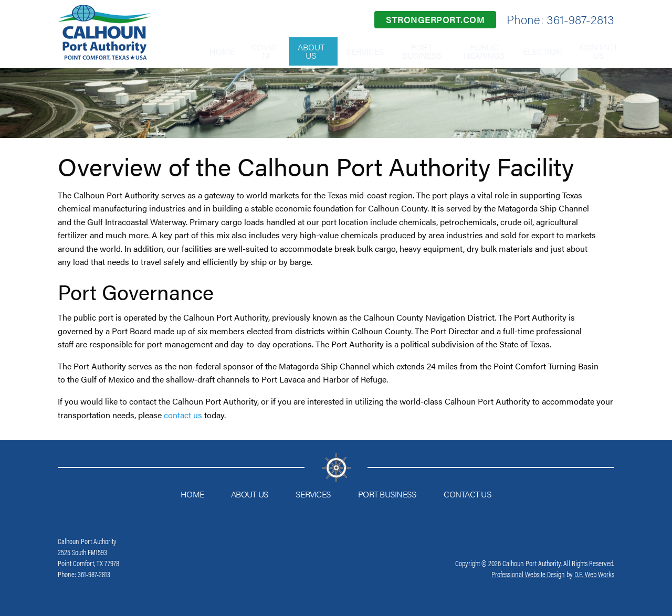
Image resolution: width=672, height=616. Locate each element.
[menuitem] (186, 51)
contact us (183, 415)
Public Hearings (471, 51)
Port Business (407, 51)
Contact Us (596, 51)
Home (186, 51)
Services (345, 51)
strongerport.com (435, 19)
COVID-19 (237, 51)
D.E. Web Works (594, 574)
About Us (288, 51)
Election (534, 51)
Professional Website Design (528, 574)
